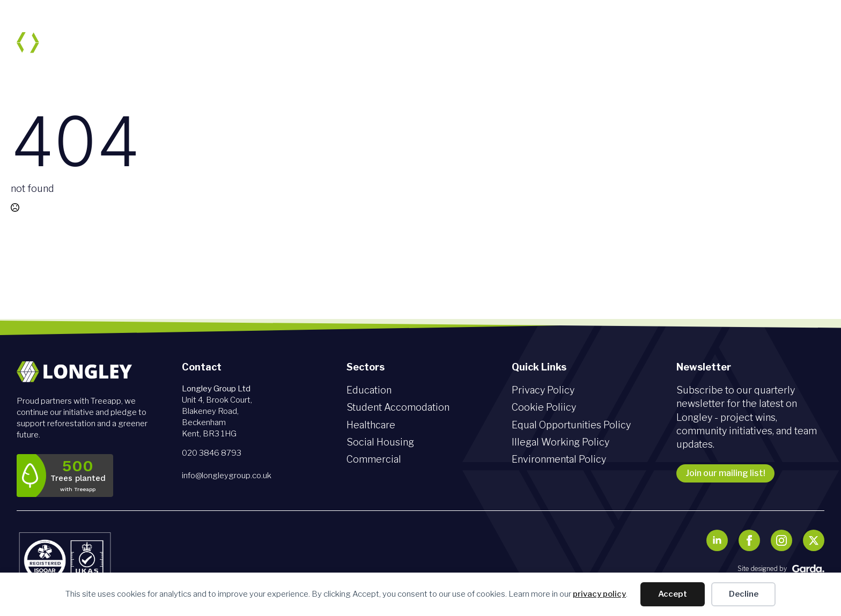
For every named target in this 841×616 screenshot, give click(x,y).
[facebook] (749, 540)
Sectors (443, 42)
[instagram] (781, 540)
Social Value (520, 42)
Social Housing (380, 442)
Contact (796, 42)
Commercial (374, 459)
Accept (673, 594)
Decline (744, 594)
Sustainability (599, 42)
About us (383, 42)
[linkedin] (717, 540)
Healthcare (371, 425)
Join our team (681, 42)
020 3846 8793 (212, 453)
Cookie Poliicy (544, 407)
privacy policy (599, 594)
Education (369, 390)
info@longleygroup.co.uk (227, 476)
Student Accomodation (398, 407)
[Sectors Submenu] (471, 42)
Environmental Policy (559, 459)
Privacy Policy (543, 390)
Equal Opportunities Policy (571, 425)
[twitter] (814, 540)
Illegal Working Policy (560, 442)
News (745, 42)
